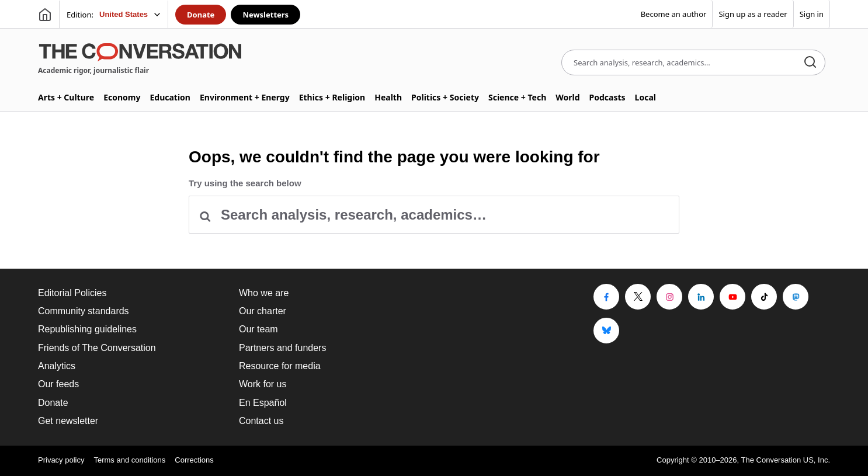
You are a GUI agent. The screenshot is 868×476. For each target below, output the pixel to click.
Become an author (674, 14)
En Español (263, 403)
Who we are (264, 293)
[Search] (810, 63)
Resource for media (280, 366)
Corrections (194, 460)
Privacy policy (61, 460)
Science (517, 97)
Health (388, 97)
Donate (201, 15)
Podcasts (607, 97)
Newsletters (265, 15)
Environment (245, 97)
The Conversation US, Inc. (786, 460)
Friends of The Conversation (97, 348)
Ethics (332, 97)
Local (645, 97)
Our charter (263, 311)
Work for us (263, 384)
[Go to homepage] (45, 15)
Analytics (57, 366)
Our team (258, 329)
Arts (66, 97)
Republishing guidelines (87, 329)
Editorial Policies (72, 293)
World (567, 97)
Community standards (84, 311)
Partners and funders (282, 348)
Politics (445, 97)
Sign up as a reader (753, 14)
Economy (122, 97)
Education (170, 97)
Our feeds (58, 384)
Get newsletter (68, 421)
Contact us (261, 421)
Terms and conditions (129, 460)
